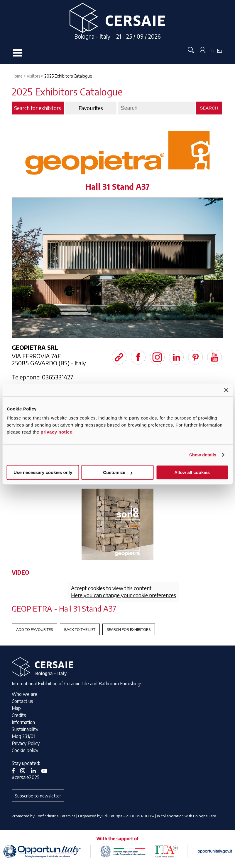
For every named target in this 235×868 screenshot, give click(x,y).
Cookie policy (25, 750)
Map (16, 708)
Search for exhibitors (129, 629)
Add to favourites (34, 629)
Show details (203, 455)
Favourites (91, 108)
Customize (118, 472)
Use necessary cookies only (43, 472)
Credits (19, 715)
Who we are (24, 694)
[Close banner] (226, 390)
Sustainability (25, 729)
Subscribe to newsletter (38, 796)
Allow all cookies (192, 472)
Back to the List (80, 629)
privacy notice (57, 432)
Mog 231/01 (23, 736)
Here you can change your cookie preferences (124, 595)
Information (23, 722)
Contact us (22, 701)
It (213, 50)
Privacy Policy (26, 743)
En (219, 50)
